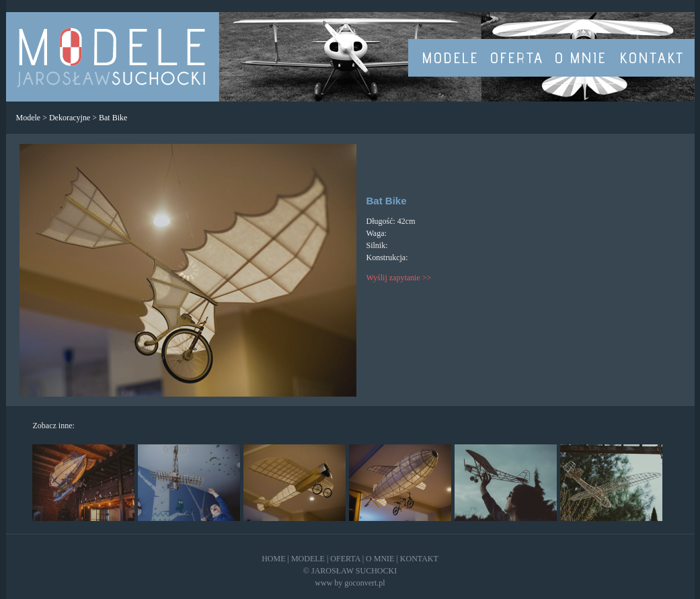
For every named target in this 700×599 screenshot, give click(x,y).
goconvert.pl (364, 583)
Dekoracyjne (70, 118)
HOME (273, 559)
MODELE (308, 559)
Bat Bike (113, 118)
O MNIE (380, 559)
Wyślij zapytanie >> (399, 278)
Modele (29, 118)
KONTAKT (419, 559)
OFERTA (345, 559)
